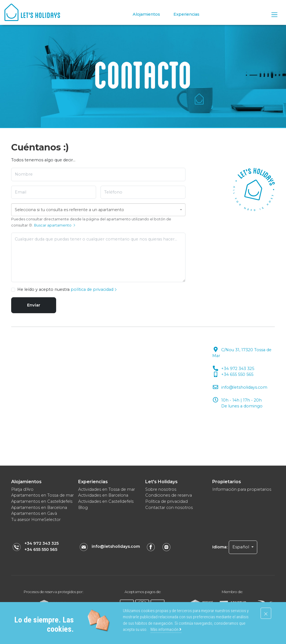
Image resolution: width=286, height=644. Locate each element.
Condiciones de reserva (169, 495)
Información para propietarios (242, 489)
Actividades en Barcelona (103, 495)
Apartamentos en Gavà (34, 513)
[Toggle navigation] (274, 15)
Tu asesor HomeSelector (36, 520)
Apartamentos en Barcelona (39, 508)
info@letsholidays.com (116, 546)
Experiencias (186, 14)
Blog (83, 508)
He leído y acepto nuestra (67, 289)
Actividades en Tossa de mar (107, 489)
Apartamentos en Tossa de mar (42, 495)
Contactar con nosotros (169, 508)
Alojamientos (146, 14)
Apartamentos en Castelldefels (42, 501)
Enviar (34, 305)
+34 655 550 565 (41, 549)
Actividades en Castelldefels (106, 501)
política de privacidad (94, 289)
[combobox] (98, 210)
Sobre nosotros (161, 489)
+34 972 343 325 (42, 543)
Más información (166, 629)
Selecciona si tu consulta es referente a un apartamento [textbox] (69, 210)
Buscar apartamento (55, 225)
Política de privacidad (166, 501)
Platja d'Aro (22, 489)
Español (241, 547)
